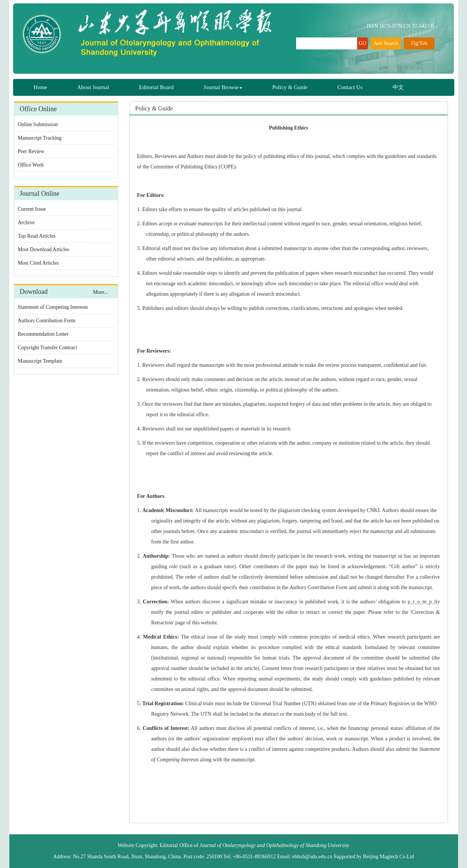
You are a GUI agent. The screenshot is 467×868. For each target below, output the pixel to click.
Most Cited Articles (39, 263)
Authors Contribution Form (47, 321)
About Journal (93, 87)
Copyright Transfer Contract (48, 348)
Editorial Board (156, 87)
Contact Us (350, 87)
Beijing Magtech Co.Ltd (388, 857)
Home (41, 87)
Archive (26, 223)
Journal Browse (223, 87)
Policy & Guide (290, 87)
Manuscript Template (40, 361)
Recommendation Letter (43, 334)
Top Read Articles (37, 236)
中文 (398, 87)
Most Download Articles (44, 249)
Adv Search (386, 43)
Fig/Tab (419, 43)
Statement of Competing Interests (53, 307)
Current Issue (32, 209)
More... (101, 292)
